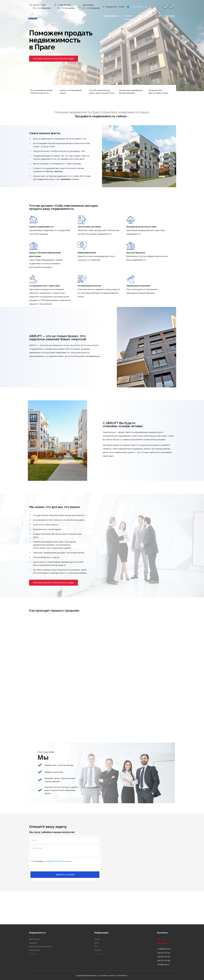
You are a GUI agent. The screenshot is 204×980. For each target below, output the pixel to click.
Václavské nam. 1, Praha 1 (115, 7)
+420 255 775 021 (39, 5)
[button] (54, 59)
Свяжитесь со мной (65, 875)
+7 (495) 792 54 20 (64, 5)
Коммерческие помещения (40, 946)
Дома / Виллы (34, 939)
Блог (149, 16)
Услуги (130, 16)
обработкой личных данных (59, 861)
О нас (158, 16)
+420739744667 (88, 5)
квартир (58, 171)
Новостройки (35, 950)
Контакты (170, 16)
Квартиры (33, 943)
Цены (140, 16)
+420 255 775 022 (164, 957)
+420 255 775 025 (164, 961)
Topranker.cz (123, 975)
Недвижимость (113, 16)
